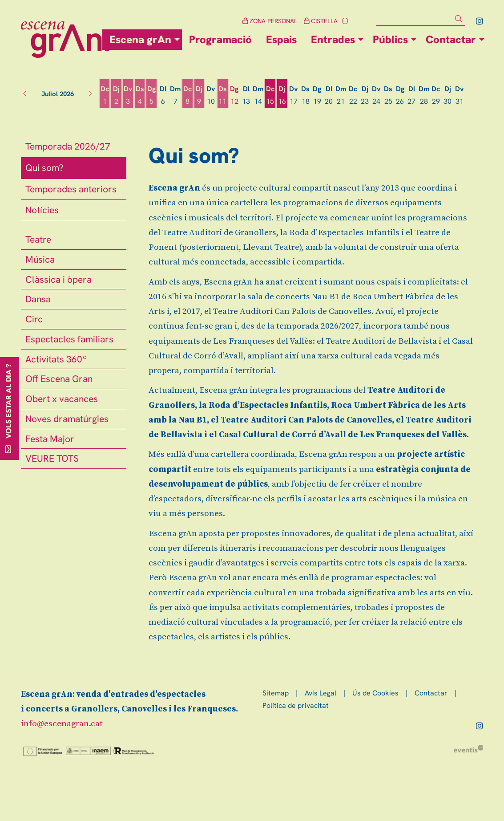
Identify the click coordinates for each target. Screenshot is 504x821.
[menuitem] (480, 21)
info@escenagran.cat (62, 724)
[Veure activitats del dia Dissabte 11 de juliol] (222, 95)
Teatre (38, 239)
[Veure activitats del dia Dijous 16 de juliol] (282, 95)
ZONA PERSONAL (270, 21)
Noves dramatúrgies (67, 419)
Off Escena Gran (59, 379)
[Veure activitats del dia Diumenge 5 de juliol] (151, 95)
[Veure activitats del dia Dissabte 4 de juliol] (140, 95)
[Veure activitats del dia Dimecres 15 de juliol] (270, 95)
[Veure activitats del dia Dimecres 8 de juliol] (187, 95)
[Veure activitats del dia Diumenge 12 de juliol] (234, 95)
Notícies (42, 210)
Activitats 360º (56, 359)
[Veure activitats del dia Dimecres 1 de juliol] (105, 95)
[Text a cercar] (421, 19)
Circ (34, 319)
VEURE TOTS (52, 458)
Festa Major (50, 439)
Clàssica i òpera (58, 279)
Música (40, 259)
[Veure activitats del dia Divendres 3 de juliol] (128, 95)
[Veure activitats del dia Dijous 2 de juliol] (116, 95)
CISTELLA (321, 21)
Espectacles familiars (69, 339)
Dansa (38, 299)
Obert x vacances (62, 399)
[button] (460, 19)
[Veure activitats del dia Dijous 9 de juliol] (199, 95)
